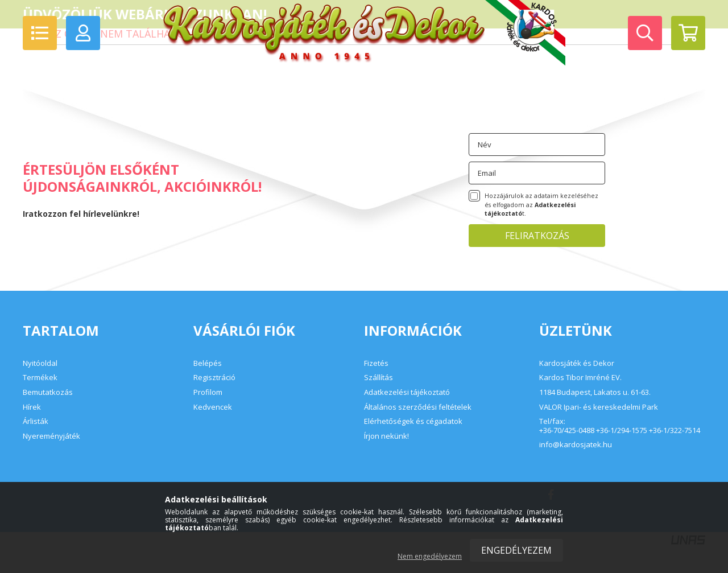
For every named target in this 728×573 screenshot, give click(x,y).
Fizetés (376, 363)
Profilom (208, 392)
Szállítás (379, 377)
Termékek (40, 377)
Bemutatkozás (48, 392)
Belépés (208, 363)
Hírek (32, 407)
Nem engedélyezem (430, 556)
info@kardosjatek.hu (576, 445)
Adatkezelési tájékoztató (407, 392)
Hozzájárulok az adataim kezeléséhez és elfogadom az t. (541, 205)
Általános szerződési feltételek (418, 407)
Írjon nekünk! (386, 436)
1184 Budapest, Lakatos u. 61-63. (595, 393)
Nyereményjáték (51, 436)
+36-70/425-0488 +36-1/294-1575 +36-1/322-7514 (620, 431)
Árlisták (36, 421)
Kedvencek (213, 407)
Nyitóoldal (40, 363)
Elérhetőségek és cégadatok (413, 421)
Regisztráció (214, 377)
